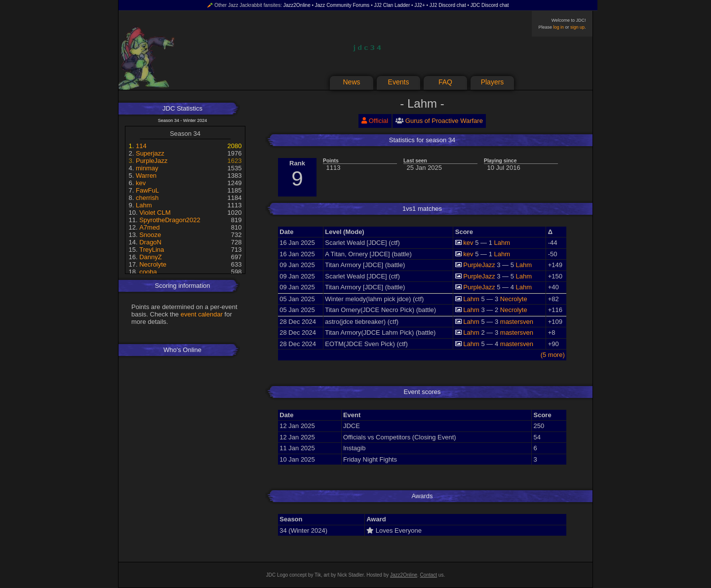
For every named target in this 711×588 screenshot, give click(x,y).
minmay (147, 168)
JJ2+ (419, 5)
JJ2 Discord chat (448, 5)
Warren (146, 176)
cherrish (147, 198)
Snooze (150, 235)
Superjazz (150, 153)
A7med (149, 227)
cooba (148, 272)
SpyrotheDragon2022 (170, 220)
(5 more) (553, 355)
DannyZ (151, 257)
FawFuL (147, 190)
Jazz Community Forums (342, 5)
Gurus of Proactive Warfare (444, 121)
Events (399, 82)
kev (141, 183)
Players (493, 82)
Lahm (144, 205)
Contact (429, 575)
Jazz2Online (297, 5)
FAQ (445, 82)
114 (141, 146)
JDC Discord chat (490, 5)
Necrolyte (153, 264)
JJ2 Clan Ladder (392, 5)
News (351, 82)
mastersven (517, 322)
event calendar (202, 314)
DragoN (150, 242)
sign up (577, 27)
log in (558, 27)
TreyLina (152, 250)
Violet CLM (155, 213)
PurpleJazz (152, 161)
